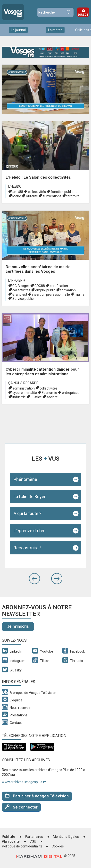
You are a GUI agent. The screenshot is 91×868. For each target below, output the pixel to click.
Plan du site (11, 841)
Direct (83, 15)
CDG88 (40, 286)
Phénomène (25, 479)
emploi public (45, 290)
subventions (52, 196)
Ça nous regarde (23, 383)
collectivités (37, 192)
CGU (33, 841)
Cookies (58, 846)
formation (68, 290)
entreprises (71, 393)
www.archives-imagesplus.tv (24, 782)
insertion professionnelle (51, 294)
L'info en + (17, 280)
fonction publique (64, 192)
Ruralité (32, 196)
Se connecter (21, 807)
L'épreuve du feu (30, 531)
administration (24, 388)
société (52, 397)
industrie (19, 397)
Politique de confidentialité (22, 846)
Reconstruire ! (27, 548)
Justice (36, 397)
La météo (55, 30)
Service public (23, 299)
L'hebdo (15, 186)
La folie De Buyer (30, 497)
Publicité (8, 837)
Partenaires (34, 837)
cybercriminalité (25, 393)
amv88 (18, 192)
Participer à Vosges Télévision (37, 796)
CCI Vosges (21, 286)
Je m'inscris (18, 626)
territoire (73, 196)
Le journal (18, 30)
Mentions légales (66, 837)
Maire (17, 196)
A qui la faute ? (28, 513)
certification (59, 286)
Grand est (20, 294)
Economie (49, 393)
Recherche (69, 12)
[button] (34, 579)
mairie (80, 294)
